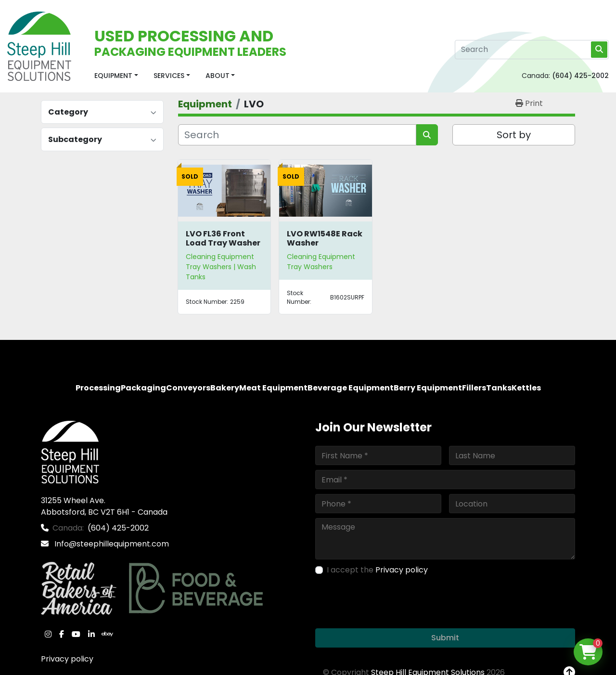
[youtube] (76, 634)
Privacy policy (67, 659)
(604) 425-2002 (580, 76)
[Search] (532, 50)
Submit (445, 638)
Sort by (514, 135)
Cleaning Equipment (220, 257)
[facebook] (62, 634)
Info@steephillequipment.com (111, 544)
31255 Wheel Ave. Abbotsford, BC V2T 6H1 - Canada (104, 506)
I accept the (377, 570)
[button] (116, 76)
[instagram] (48, 634)
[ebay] (107, 634)
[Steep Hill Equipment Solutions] (70, 451)
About (218, 76)
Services (169, 76)
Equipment (113, 76)
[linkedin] (91, 634)
